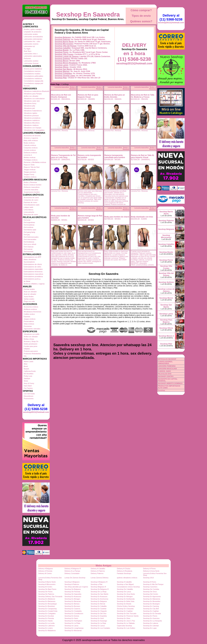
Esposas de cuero (30, 202)
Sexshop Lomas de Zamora (67, 56)
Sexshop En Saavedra (88, 14)
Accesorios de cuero (31, 198)
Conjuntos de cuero (31, 200)
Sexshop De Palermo (46, 594)
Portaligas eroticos (31, 160)
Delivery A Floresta (45, 571)
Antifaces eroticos (30, 309)
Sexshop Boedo (62, 50)
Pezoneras (28, 326)
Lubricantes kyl (29, 46)
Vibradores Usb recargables (34, 130)
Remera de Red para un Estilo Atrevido (115, 96)
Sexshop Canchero (150, 587)
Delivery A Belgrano (46, 569)
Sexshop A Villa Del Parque (153, 584)
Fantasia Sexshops (124, 573)
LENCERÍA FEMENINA (167, 366)
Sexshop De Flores (45, 592)
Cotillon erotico (29, 314)
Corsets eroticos (30, 150)
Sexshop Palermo (62, 39)
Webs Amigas (103, 566)
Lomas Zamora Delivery (100, 578)
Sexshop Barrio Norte (64, 42)
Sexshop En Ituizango (99, 621)
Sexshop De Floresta (72, 592)
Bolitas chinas (29, 339)
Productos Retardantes (32, 354)
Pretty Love (28, 376)
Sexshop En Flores (150, 616)
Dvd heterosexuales (31, 237)
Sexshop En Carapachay (48, 609)
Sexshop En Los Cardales (100, 628)
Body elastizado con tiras (142, 217)
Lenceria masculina (31, 190)
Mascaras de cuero (31, 215)
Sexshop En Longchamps (74, 628)
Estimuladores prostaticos (33, 276)
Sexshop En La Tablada (126, 623)
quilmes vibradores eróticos (127, 578)
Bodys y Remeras (30, 182)
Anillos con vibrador (31, 96)
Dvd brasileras (29, 225)
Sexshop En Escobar (46, 616)
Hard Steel (28, 386)
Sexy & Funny (29, 383)
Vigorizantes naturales (32, 329)
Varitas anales (29, 299)
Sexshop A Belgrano (72, 582)
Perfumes (27, 58)
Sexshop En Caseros (72, 609)
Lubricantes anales (31, 34)
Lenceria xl (28, 155)
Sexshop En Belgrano (99, 601)
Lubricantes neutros (31, 44)
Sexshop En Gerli (97, 618)
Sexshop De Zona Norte (126, 594)
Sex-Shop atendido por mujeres (76, 587)
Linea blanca (28, 210)
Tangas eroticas (30, 170)
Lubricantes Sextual (31, 63)
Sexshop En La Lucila (46, 623)
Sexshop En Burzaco (72, 606)
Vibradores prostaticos (32, 118)
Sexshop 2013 (148, 578)
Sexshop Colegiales (63, 73)
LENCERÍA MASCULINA (167, 369)
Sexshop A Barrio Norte (47, 582)
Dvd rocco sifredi (30, 244)
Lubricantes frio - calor (32, 41)
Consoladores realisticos (33, 78)
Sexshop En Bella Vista (126, 601)
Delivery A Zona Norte (151, 571)
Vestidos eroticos (30, 177)
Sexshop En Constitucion (74, 613)
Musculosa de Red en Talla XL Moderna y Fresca (143, 96)
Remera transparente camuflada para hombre (115, 156)
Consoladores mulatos (32, 74)
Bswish (26, 369)
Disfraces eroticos (30, 153)
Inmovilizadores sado (32, 205)
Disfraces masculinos (32, 187)
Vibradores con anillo (32, 334)
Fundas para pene (30, 346)
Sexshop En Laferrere (46, 626)
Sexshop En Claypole (99, 611)
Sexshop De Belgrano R (100, 589)
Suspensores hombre (32, 192)
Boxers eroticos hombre (33, 185)
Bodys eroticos (29, 143)
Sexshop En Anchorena (99, 599)
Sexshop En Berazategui (47, 604)
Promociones (29, 399)
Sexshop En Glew (123, 618)
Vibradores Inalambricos (33, 111)
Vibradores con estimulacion (34, 99)
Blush (26, 366)
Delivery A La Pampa (72, 571)
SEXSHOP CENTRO (166, 376)
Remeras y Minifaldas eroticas (35, 162)
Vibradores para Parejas (33, 94)
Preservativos (29, 321)
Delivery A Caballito (98, 569)
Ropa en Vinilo (29, 165)
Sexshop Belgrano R (98, 587)
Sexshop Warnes (62, 71)
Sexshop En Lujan (150, 628)
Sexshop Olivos (62, 67)
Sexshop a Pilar (97, 584)
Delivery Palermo (97, 573)
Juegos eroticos (30, 319)
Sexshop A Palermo (72, 584)
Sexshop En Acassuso (73, 596)
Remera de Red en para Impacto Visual (88, 96)
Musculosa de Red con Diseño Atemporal (61, 96)
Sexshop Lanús (61, 65)
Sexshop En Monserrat (73, 630)
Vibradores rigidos (30, 113)
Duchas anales (29, 289)
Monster (27, 86)
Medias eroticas (30, 157)
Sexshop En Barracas (72, 601)
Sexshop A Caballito (124, 582)
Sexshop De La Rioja (99, 592)
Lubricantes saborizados (33, 56)
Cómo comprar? (141, 10)
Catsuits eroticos (30, 145)
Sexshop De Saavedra (73, 594)
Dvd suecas (28, 249)
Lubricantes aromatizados (33, 37)
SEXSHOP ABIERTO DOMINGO (170, 383)
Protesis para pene (31, 351)
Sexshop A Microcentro (47, 584)
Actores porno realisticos (33, 69)
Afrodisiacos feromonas (32, 312)
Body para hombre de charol (117, 217)
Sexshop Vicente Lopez (65, 76)
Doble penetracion (30, 344)
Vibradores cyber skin (32, 101)
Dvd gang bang (29, 232)
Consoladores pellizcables (33, 76)
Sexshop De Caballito (125, 589)
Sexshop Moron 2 (166, 336)
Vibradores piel (29, 108)
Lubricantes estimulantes (33, 39)
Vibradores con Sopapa (32, 128)
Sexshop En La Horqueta (153, 621)
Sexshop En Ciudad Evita (48, 611)
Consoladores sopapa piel (33, 83)
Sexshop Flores (61, 52)
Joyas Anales (29, 296)
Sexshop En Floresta (46, 618)
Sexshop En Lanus (98, 626)
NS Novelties (29, 374)
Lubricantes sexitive (31, 61)
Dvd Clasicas (29, 247)
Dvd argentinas (29, 222)
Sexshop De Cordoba (151, 589)
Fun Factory (28, 388)
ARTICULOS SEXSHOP (167, 359)
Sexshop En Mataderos (47, 630)
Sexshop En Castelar (99, 609)
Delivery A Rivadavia (124, 571)
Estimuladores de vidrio (32, 267)
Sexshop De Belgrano (73, 589)
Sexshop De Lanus (124, 592)
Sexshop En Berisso (72, 604)
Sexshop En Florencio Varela (128, 616)
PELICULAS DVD (165, 374)
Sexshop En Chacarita (125, 609)
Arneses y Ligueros (31, 138)
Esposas (27, 317)
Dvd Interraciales (30, 239)
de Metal (27, 281)
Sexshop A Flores (150, 582)
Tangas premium (30, 172)
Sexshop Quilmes (62, 59)
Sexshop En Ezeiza (72, 616)
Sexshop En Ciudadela (73, 611)
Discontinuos (28, 396)
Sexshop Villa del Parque (66, 46)
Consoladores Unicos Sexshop (128, 587)
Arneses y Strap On (31, 341)
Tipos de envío (141, 16)
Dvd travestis (29, 252)
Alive (26, 364)
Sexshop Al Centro (45, 587)
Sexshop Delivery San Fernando (50, 596)
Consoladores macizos (32, 71)
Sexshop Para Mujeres (166, 321)
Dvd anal (27, 220)
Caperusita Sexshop (124, 626)
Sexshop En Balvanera (152, 599)
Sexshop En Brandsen (47, 606)
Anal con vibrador (30, 292)
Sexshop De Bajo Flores (47, 589)
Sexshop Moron (62, 61)
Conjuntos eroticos (31, 148)
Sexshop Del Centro (151, 594)
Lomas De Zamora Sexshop (75, 578)
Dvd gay (27, 235)
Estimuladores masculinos (33, 274)
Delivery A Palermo (98, 571)
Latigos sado (28, 207)
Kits (25, 356)
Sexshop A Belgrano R (99, 582)
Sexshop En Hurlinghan (73, 621)
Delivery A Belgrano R (73, 569)
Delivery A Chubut (123, 569)
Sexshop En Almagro (72, 599)
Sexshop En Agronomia (152, 596)
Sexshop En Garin (71, 618)
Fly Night (27, 49)
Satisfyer (27, 378)
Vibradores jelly (29, 106)
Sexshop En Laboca (151, 623)
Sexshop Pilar (61, 78)
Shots (26, 381)
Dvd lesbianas (29, 242)
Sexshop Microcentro (64, 44)
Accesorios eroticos (31, 307)
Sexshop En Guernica (151, 618)
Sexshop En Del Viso (99, 613)
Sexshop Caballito (63, 48)
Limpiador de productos (32, 32)
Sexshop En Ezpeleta (99, 616)
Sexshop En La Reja (98, 623)
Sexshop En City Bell (151, 609)
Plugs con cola (29, 301)
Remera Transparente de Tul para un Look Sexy (63, 156)
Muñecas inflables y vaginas (34, 284)
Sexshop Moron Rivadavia (66, 63)
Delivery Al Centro (45, 573)
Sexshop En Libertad (151, 626)
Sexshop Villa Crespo (64, 54)
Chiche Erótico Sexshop (126, 606)
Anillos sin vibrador (31, 337)
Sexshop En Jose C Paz (126, 621)
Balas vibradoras (30, 259)
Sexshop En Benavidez (152, 601)
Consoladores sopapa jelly (34, 81)
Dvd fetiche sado (30, 230)
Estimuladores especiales (33, 269)
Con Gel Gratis (29, 394)
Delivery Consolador (72, 573)
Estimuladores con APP (32, 257)
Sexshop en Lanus (71, 626)
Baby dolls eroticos (31, 140)
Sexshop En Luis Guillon (126, 628)
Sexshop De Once (150, 592)
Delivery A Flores (149, 569)
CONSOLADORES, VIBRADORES (165, 363)
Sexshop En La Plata (72, 623)
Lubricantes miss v (31, 54)
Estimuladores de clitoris (33, 264)
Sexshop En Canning (151, 606)
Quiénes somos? (141, 21)
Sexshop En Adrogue (125, 596)
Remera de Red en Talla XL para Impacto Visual (143, 156)
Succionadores (29, 262)
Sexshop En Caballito (99, 606)
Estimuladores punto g (32, 279)
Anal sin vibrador (30, 294)
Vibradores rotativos (31, 125)
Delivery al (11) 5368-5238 (36, 407)
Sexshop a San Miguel (125, 584)
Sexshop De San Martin (100, 594)
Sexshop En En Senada (152, 613)
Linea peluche (29, 212)
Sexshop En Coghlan (125, 611)
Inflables (27, 349)
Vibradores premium (31, 116)
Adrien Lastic (29, 361)
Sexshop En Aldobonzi (47, 599)
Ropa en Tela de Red (32, 167)
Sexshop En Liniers (46, 628)
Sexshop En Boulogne (151, 604)
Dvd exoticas (28, 227)
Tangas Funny (29, 174)
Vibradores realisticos (32, 120)
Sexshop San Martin (63, 69)
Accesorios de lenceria (32, 136)
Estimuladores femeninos (33, 272)
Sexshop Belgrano (63, 37)
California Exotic (30, 371)
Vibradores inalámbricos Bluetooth (36, 91)
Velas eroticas (29, 324)
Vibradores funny (30, 103)
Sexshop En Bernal (98, 604)
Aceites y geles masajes (33, 29)
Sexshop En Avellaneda (126, 599)
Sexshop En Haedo (46, 621)
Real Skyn (28, 51)
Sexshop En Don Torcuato (127, 613)
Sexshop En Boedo (124, 604)
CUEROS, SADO (164, 371)
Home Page (55, 84)
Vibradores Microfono (32, 123)
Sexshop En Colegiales (47, 613)
